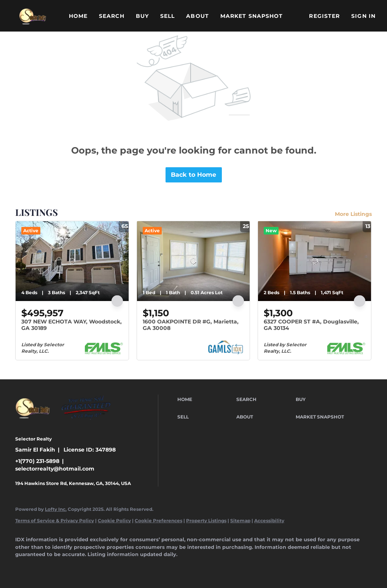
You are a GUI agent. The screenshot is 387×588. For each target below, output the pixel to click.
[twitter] (68, 567)
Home (78, 16)
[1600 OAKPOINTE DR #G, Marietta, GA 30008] (193, 261)
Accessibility (269, 521)
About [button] (197, 16)
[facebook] (24, 567)
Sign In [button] (363, 16)
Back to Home (193, 175)
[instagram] (113, 567)
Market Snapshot (252, 16)
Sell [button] (167, 16)
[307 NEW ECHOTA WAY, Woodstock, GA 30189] (72, 261)
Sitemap (240, 521)
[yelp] (91, 567)
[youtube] (135, 567)
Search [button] (112, 16)
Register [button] (324, 16)
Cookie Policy (114, 521)
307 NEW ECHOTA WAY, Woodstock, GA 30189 (72, 325)
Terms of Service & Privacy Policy (55, 521)
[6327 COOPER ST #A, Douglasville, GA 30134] (315, 261)
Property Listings (206, 521)
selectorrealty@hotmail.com (55, 469)
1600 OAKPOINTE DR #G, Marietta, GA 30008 (191, 325)
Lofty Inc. (56, 509)
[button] (33, 16)
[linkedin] (46, 567)
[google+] (157, 567)
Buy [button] (142, 16)
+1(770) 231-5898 (37, 461)
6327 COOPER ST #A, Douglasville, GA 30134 (311, 325)
